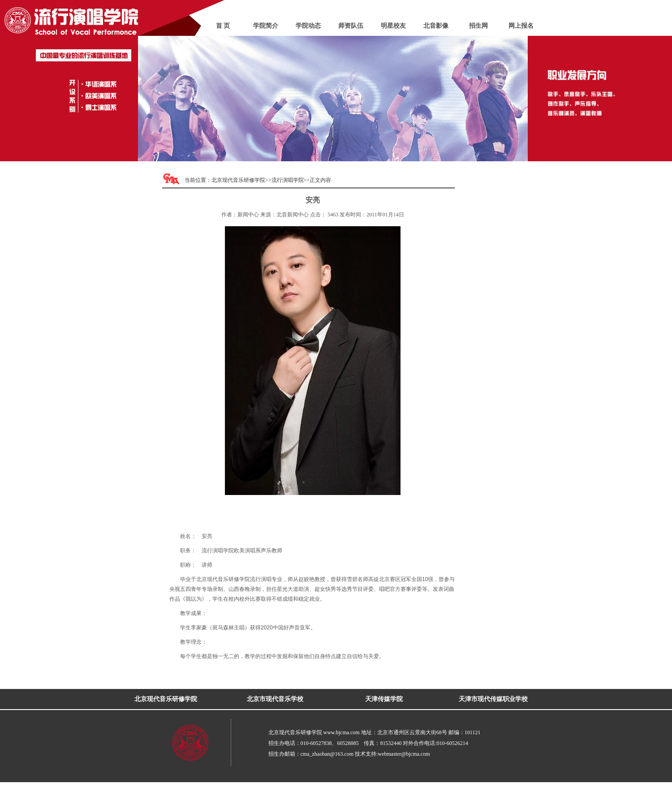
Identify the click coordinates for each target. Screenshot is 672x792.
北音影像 (436, 26)
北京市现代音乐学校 (275, 699)
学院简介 (266, 26)
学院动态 (308, 26)
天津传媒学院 (384, 699)
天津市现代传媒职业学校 (493, 699)
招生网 (478, 26)
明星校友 (393, 26)
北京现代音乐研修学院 (238, 180)
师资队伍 (351, 26)
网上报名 (521, 26)
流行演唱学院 (288, 180)
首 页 (223, 26)
